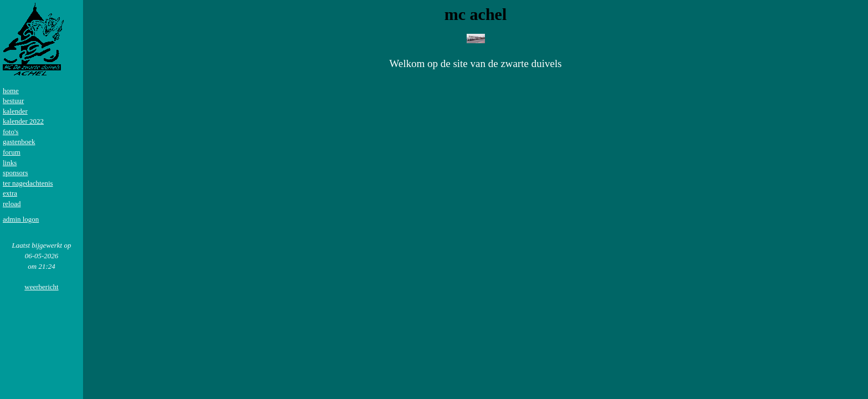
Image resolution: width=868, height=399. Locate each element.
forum (12, 152)
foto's (11, 132)
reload (12, 204)
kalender (15, 111)
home (11, 91)
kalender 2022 (23, 121)
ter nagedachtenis (28, 183)
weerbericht (41, 287)
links (10, 163)
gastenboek (19, 142)
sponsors (15, 173)
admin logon (21, 219)
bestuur (13, 101)
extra (10, 193)
